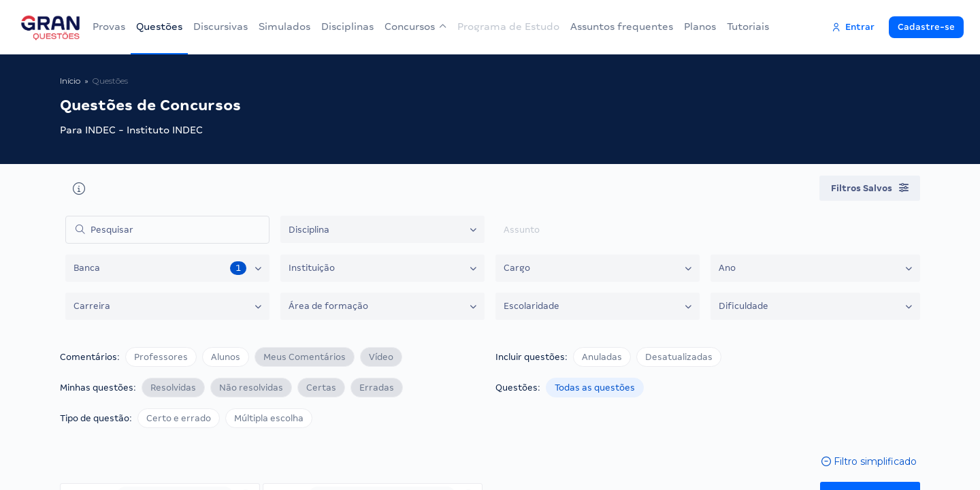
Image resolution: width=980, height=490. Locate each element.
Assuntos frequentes (622, 27)
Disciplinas (347, 27)
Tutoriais (748, 27)
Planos (700, 27)
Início (70, 81)
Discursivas (220, 27)
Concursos (415, 27)
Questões (159, 27)
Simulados (284, 27)
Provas (109, 27)
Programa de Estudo (508, 27)
